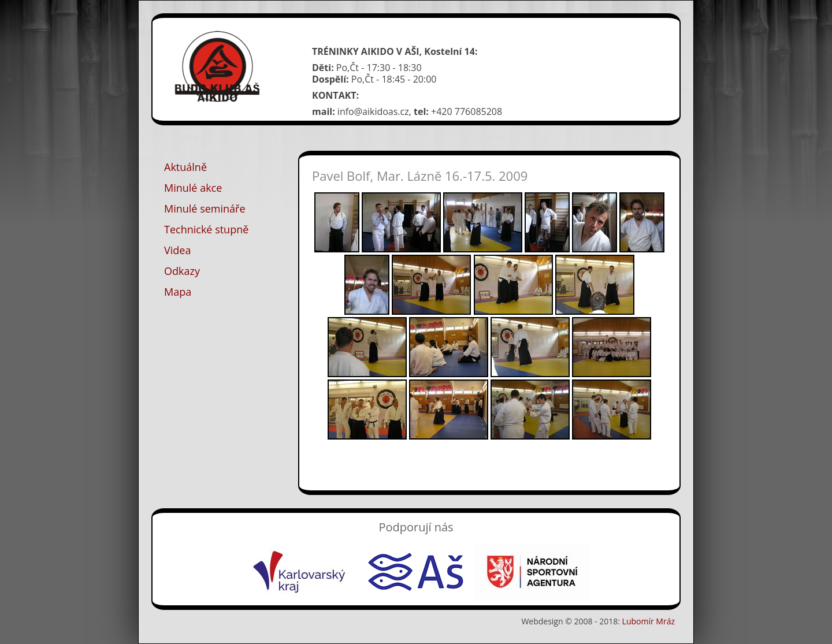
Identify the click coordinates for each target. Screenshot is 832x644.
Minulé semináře (205, 209)
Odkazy (182, 271)
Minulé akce (193, 188)
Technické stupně (206, 229)
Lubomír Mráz (649, 621)
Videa (177, 250)
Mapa (178, 292)
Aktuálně (185, 167)
